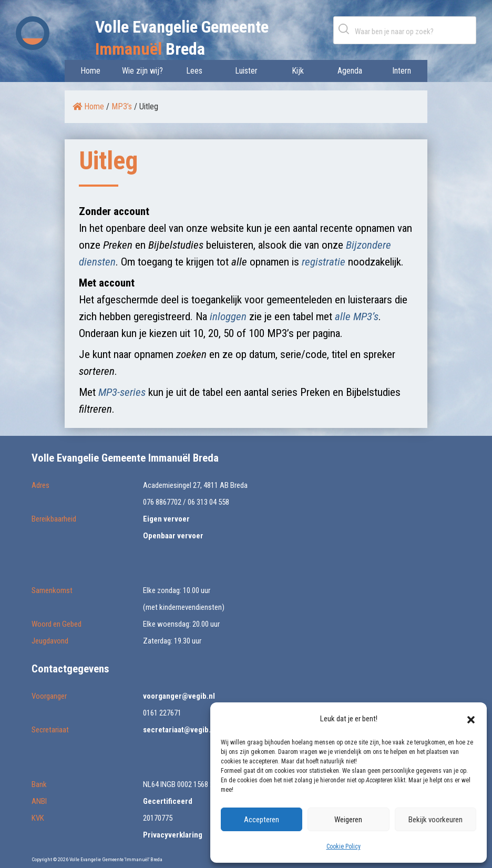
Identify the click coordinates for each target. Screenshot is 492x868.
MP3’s (122, 106)
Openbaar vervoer (173, 536)
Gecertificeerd (168, 801)
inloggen (228, 316)
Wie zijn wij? (142, 71)
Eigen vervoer (166, 519)
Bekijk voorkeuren (435, 820)
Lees (194, 71)
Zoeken (346, 29)
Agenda (350, 71)
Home (90, 71)
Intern (402, 71)
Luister (246, 71)
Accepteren (262, 820)
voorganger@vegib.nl (179, 696)
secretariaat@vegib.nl (180, 730)
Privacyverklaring (173, 835)
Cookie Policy (344, 846)
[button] (471, 719)
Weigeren (348, 820)
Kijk (298, 71)
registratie (324, 262)
